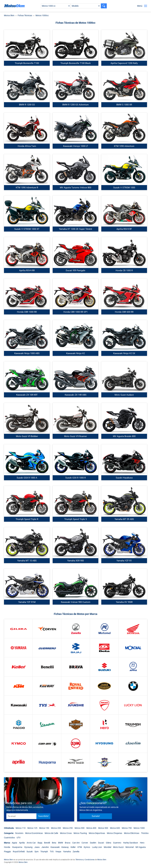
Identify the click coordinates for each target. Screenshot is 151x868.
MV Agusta (141, 847)
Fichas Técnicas (25, 15)
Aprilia (22, 843)
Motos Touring (80, 833)
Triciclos (145, 833)
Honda (7, 847)
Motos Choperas (115, 833)
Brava (68, 843)
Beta (54, 843)
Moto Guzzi (118, 847)
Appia (14, 843)
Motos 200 (56, 828)
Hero (142, 843)
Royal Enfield (19, 852)
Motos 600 (115, 828)
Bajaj (40, 843)
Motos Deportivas (97, 833)
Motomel (130, 847)
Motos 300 (80, 828)
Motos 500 (103, 828)
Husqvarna (17, 847)
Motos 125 (32, 828)
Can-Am (76, 843)
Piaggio (7, 852)
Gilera (109, 843)
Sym (36, 852)
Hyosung (28, 847)
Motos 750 (127, 828)
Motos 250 (68, 828)
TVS (52, 852)
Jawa (37, 847)
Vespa (58, 852)
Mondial (107, 847)
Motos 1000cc (42, 15)
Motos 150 (44, 828)
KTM (80, 847)
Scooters (19, 833)
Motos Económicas (34, 833)
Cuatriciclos (9, 838)
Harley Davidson (131, 843)
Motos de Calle (51, 833)
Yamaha (67, 852)
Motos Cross (66, 833)
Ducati (101, 843)
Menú (140, 6)
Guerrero (117, 843)
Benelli (47, 843)
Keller (73, 847)
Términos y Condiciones (85, 860)
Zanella (76, 852)
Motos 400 (91, 828)
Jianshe (45, 847)
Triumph (44, 852)
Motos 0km (9, 15)
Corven (85, 843)
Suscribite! (43, 816)
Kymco (87, 847)
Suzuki (30, 852)
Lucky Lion (97, 847)
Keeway (65, 847)
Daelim (93, 843)
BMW (61, 843)
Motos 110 (21, 828)
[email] (21, 816)
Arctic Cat (31, 843)
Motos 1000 (139, 828)
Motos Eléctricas (132, 833)
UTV (19, 838)
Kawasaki (55, 847)
